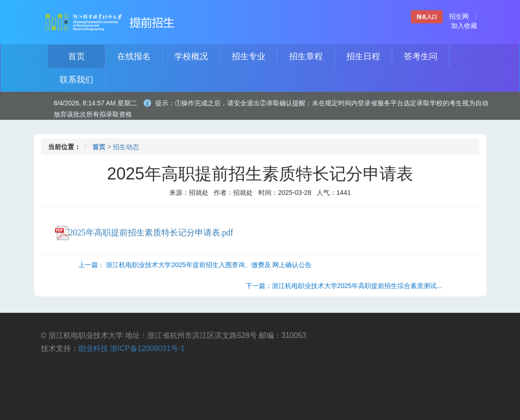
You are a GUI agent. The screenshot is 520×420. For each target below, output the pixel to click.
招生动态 (126, 147)
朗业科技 (93, 348)
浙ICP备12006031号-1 (147, 348)
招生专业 (249, 56)
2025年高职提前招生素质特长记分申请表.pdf (144, 233)
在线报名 (134, 56)
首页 (76, 56)
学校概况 (191, 56)
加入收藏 (464, 26)
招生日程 (363, 56)
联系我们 (76, 80)
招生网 (459, 16)
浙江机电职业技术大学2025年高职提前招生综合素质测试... (357, 286)
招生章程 (306, 56)
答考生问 (421, 56)
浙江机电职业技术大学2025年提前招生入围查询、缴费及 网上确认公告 (209, 265)
